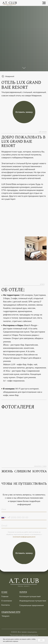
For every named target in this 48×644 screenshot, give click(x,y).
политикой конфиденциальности (24, 537)
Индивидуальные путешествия (33, 601)
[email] (24, 526)
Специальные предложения (32, 605)
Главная (5, 596)
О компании (7, 601)
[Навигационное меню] (44, 3)
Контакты (6, 605)
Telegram (6, 616)
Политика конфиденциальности (24, 635)
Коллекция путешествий (30, 596)
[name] (24, 509)
